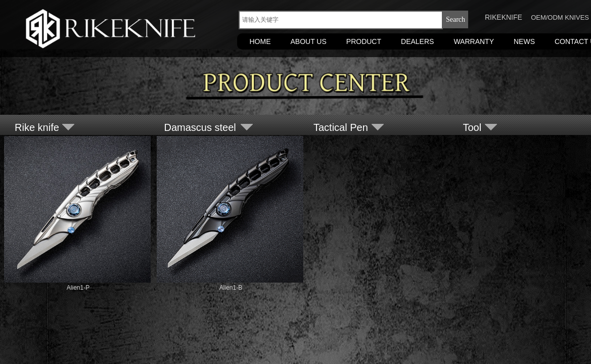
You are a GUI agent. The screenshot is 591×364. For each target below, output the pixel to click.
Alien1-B (231, 288)
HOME (260, 41)
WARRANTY (474, 41)
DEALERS (417, 41)
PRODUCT (364, 41)
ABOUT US (309, 41)
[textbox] (341, 20)
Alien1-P (78, 288)
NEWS (524, 41)
